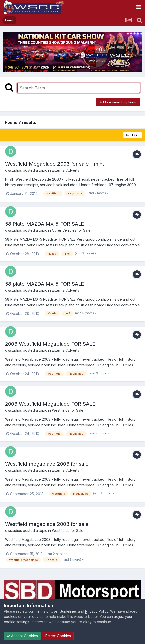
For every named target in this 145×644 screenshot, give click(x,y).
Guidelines (68, 611)
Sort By (133, 135)
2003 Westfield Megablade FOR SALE (50, 344)
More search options (118, 102)
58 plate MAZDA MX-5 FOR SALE (45, 284)
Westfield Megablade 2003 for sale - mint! (55, 164)
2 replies (58, 554)
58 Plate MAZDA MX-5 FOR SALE (45, 224)
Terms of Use (46, 611)
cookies (10, 616)
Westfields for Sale (68, 410)
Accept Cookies (22, 636)
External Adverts (66, 170)
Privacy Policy (97, 611)
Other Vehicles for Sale (71, 230)
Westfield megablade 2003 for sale (47, 464)
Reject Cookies (58, 636)
